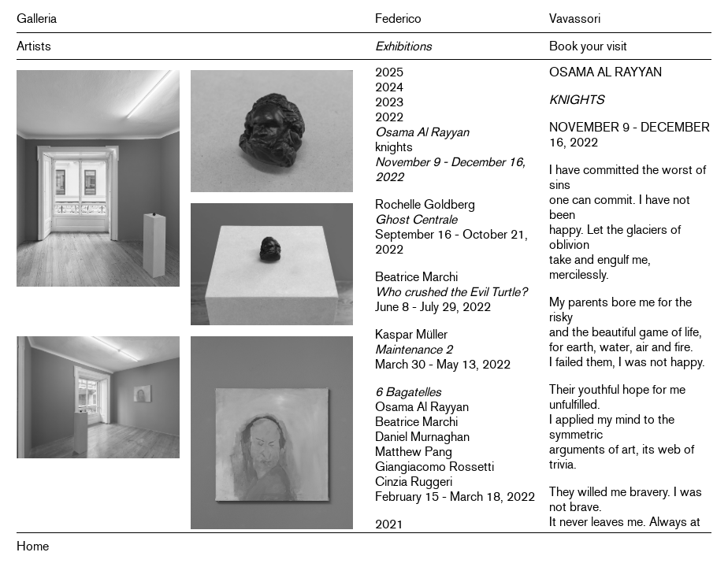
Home (33, 546)
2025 (389, 72)
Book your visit (588, 46)
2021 (389, 524)
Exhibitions (403, 46)
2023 (389, 102)
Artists (34, 46)
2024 (389, 87)
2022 (389, 117)
